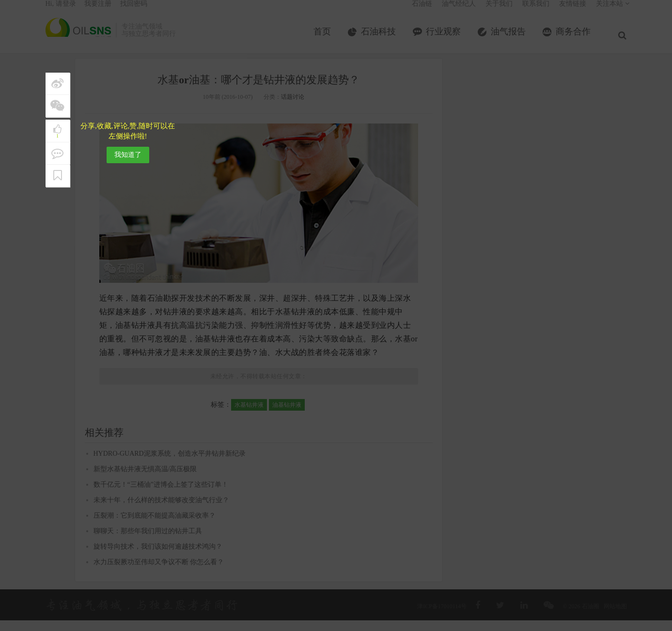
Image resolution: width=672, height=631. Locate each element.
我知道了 (128, 155)
